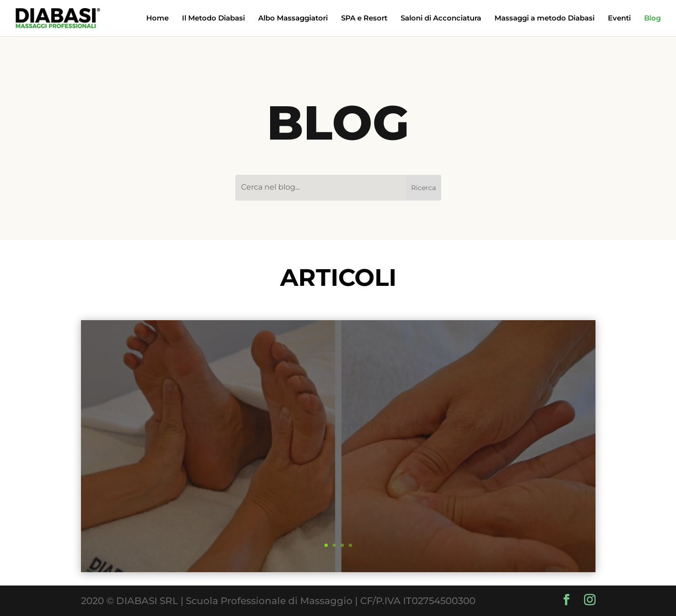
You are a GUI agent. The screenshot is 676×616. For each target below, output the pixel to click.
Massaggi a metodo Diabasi (545, 19)
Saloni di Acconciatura (441, 19)
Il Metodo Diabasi (213, 19)
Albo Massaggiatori (293, 19)
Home (157, 19)
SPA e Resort (364, 19)
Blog (652, 19)
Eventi (619, 19)
